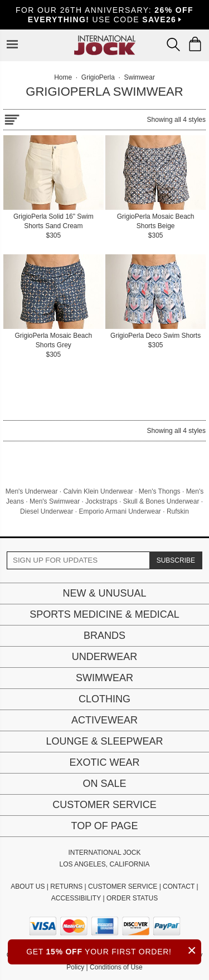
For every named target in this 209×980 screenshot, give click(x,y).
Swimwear (104, 678)
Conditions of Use (116, 967)
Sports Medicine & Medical (104, 614)
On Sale (104, 784)
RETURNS (66, 887)
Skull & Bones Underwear (161, 501)
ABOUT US (28, 887)
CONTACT (179, 887)
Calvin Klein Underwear (98, 491)
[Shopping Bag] (195, 44)
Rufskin (178, 511)
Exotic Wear (104, 762)
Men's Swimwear (55, 501)
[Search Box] (173, 45)
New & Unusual (104, 593)
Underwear (105, 657)
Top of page (104, 826)
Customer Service (104, 805)
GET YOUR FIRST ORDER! (114, 950)
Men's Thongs (160, 491)
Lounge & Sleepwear (104, 741)
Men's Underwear (32, 491)
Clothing (104, 699)
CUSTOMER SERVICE (123, 887)
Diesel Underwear (47, 511)
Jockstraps (101, 501)
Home (63, 77)
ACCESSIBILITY (76, 898)
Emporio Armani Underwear (120, 511)
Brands (104, 636)
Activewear (104, 720)
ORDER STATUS (132, 898)
